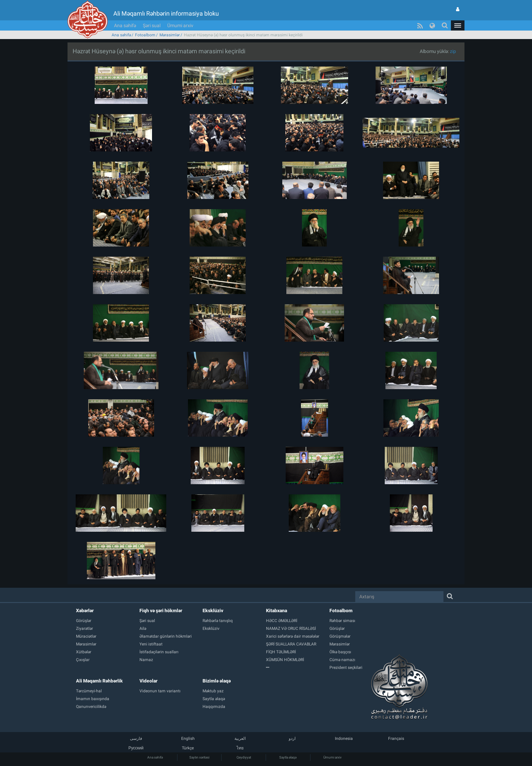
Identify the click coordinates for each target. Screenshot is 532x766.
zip (453, 51)
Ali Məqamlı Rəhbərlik (99, 681)
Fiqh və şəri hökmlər (161, 610)
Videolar (148, 681)
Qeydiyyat (244, 757)
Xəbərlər (85, 610)
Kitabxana (277, 610)
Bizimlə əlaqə (217, 681)
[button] (458, 25)
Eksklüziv (213, 610)
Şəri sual (152, 25)
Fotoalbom (145, 35)
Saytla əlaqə (288, 757)
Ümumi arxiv (180, 25)
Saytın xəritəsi (199, 757)
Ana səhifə (125, 25)
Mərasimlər (170, 35)
